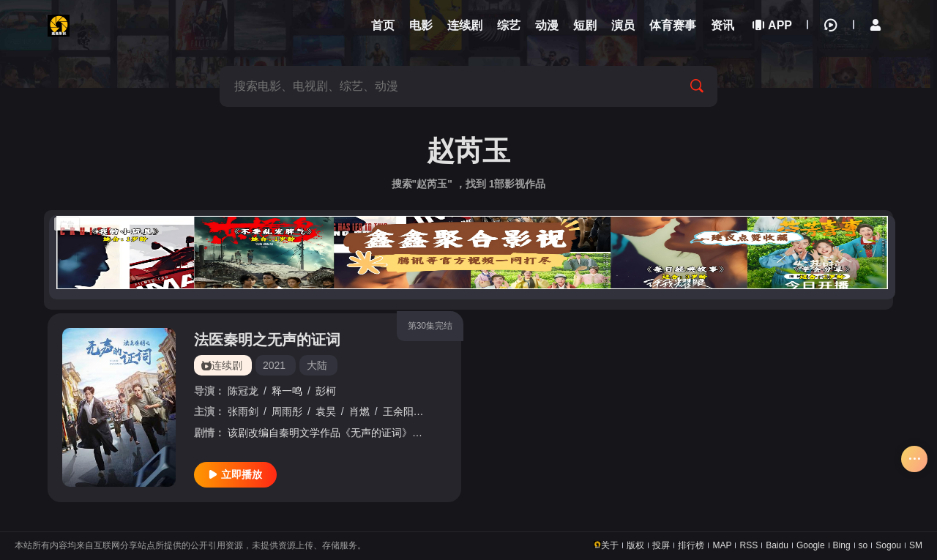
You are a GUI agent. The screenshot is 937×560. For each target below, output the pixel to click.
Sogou (888, 545)
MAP (722, 545)
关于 (610, 545)
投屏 (661, 545)
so (863, 545)
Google (811, 545)
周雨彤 (287, 411)
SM (916, 545)
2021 (274, 365)
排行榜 (691, 545)
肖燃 (359, 411)
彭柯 (326, 391)
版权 (635, 545)
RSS (749, 545)
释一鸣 (287, 391)
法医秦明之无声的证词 (267, 340)
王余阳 (398, 411)
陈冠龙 (243, 391)
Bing (842, 545)
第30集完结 (430, 326)
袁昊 (326, 411)
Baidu (777, 545)
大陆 (317, 365)
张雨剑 (243, 411)
